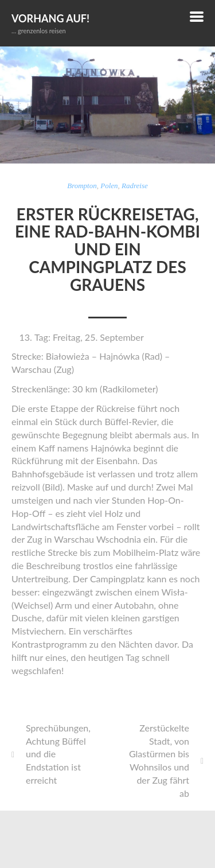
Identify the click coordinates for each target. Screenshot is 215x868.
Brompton (82, 186)
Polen (109, 186)
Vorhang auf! (50, 18)
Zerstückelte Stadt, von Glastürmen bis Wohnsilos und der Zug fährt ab (159, 760)
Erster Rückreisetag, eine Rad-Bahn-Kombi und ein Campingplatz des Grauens (107, 249)
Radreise (135, 186)
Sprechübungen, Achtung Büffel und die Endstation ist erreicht (58, 754)
